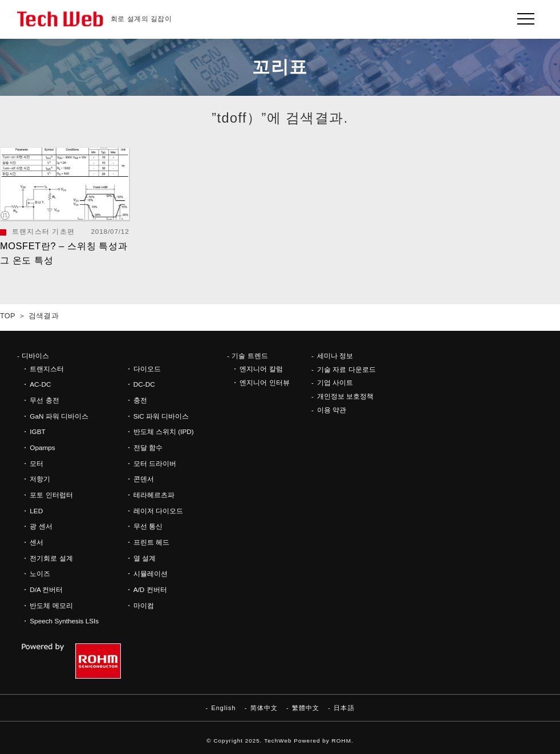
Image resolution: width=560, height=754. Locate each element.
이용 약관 (332, 410)
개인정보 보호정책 (345, 396)
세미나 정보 (335, 356)
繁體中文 (306, 708)
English (223, 708)
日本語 (344, 708)
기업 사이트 (335, 382)
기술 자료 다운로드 (346, 369)
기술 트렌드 (249, 356)
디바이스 (35, 356)
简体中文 (264, 708)
